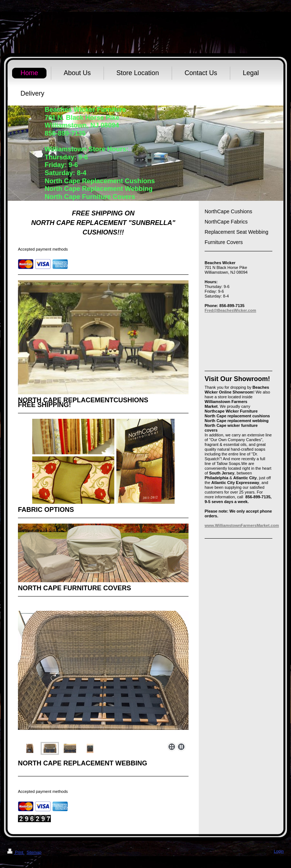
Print (16, 852)
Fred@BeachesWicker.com (230, 310)
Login (279, 851)
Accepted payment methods (43, 249)
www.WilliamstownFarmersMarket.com (242, 525)
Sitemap (34, 852)
